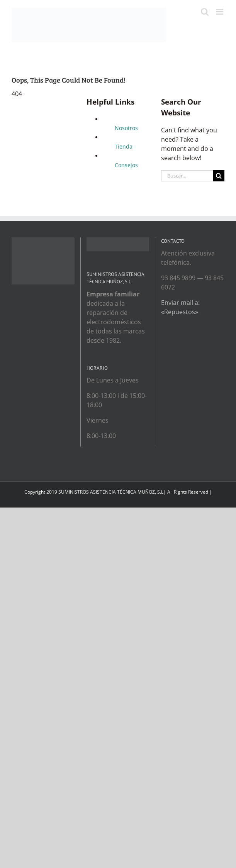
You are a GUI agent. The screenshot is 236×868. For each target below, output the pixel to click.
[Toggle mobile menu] (220, 12)
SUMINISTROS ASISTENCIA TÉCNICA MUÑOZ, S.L (111, 492)
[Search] (219, 176)
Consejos (126, 165)
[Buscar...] (187, 176)
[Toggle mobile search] (205, 12)
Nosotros (126, 128)
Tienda (124, 146)
